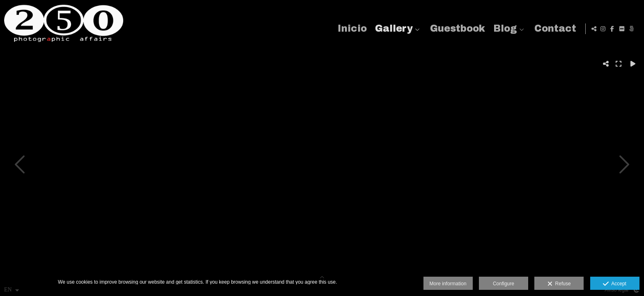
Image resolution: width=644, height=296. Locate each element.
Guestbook (456, 29)
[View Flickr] (622, 29)
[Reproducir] (633, 64)
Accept (615, 284)
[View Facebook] (612, 29)
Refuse (559, 284)
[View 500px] (631, 29)
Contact (554, 29)
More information (448, 284)
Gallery (393, 29)
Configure (504, 284)
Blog (504, 29)
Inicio (351, 29)
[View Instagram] (603, 29)
